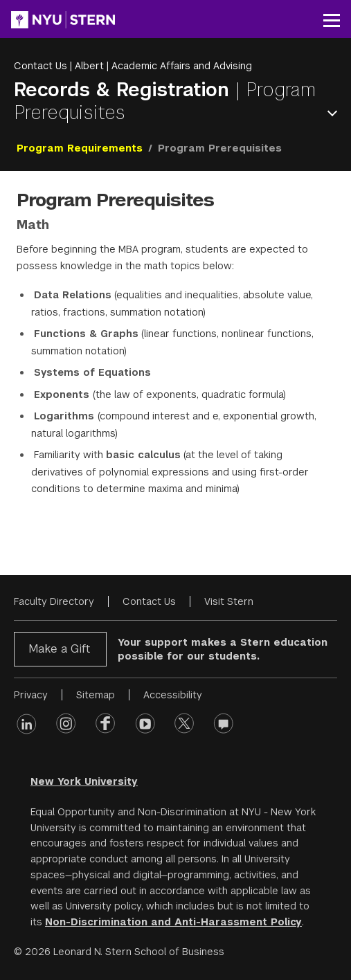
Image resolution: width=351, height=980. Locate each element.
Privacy (31, 695)
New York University (84, 781)
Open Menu (335, 113)
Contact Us (40, 66)
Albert (89, 66)
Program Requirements (80, 148)
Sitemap (96, 695)
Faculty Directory (54, 601)
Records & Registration (125, 90)
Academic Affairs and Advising (182, 66)
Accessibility (173, 695)
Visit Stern (229, 601)
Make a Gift (59, 649)
